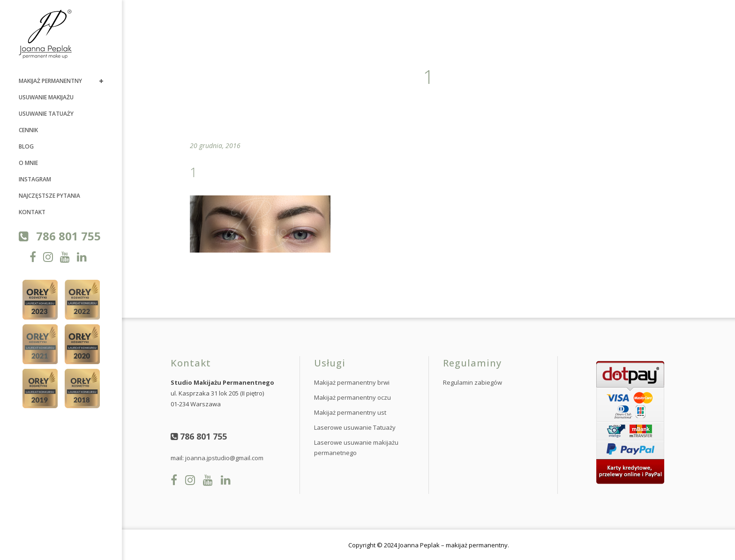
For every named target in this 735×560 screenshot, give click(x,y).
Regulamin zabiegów (472, 382)
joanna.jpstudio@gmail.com (224, 458)
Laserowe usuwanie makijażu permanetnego (356, 448)
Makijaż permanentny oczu (352, 397)
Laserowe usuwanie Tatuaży (355, 427)
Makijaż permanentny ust (350, 412)
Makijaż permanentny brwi (352, 382)
